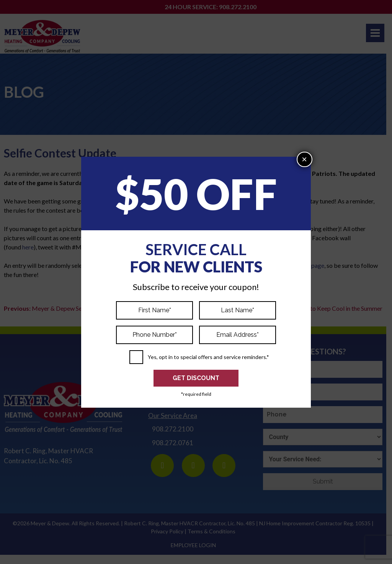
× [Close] (304, 159)
